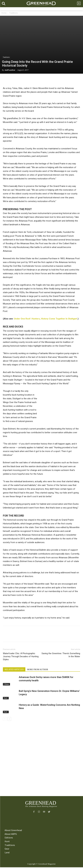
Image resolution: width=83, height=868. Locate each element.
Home (4, 13)
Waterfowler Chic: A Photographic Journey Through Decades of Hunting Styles (21, 656)
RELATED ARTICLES (14, 670)
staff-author (10, 70)
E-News (6, 684)
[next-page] (9, 719)
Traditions (13, 13)
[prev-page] (5, 719)
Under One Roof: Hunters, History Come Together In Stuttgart (45, 319)
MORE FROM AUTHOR (38, 670)
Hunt (6, 698)
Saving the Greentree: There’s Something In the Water (61, 655)
